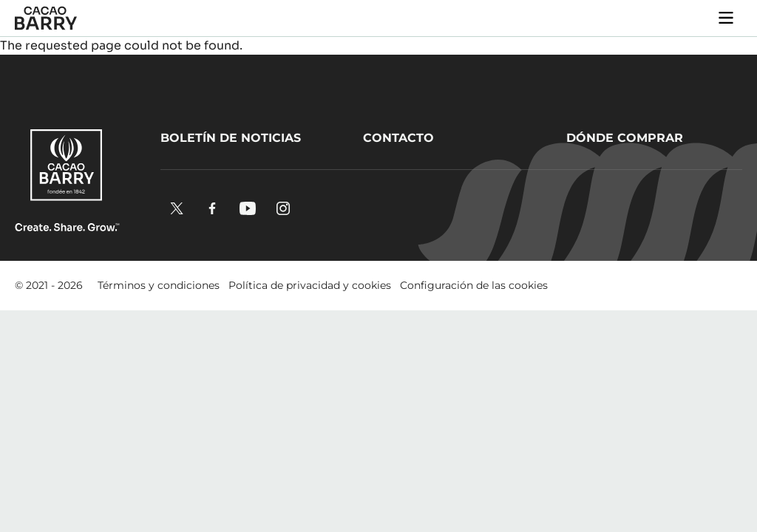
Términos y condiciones (159, 285)
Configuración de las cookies (474, 285)
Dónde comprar (625, 138)
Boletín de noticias (231, 138)
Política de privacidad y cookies (310, 285)
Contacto (398, 138)
